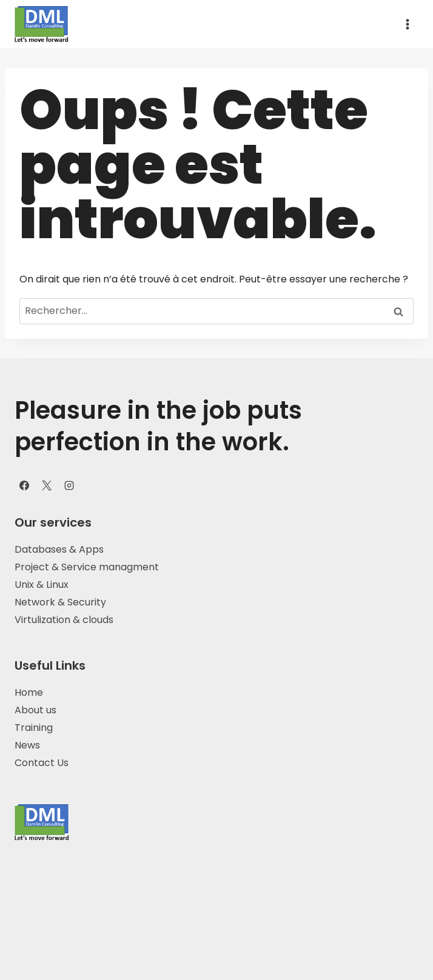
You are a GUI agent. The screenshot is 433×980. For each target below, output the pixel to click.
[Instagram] (69, 485)
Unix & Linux (42, 585)
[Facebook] (24, 485)
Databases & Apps (59, 549)
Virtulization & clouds (65, 620)
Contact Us (42, 763)
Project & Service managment (87, 567)
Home (29, 692)
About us (35, 710)
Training (34, 728)
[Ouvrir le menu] (407, 24)
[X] (47, 485)
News (27, 745)
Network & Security (60, 602)
